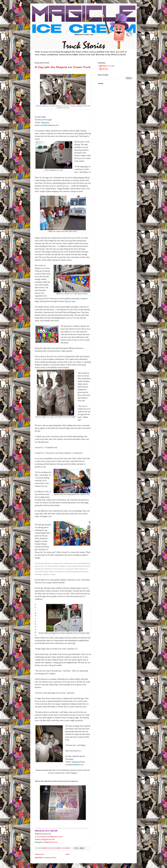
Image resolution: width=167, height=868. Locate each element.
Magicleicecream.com (43, 834)
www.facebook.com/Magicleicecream (49, 837)
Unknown (105, 69)
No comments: (67, 848)
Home (68, 854)
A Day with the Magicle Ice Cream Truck (63, 67)
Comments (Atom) (50, 858)
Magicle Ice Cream (108, 66)
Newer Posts (40, 854)
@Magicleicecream (48, 839)
